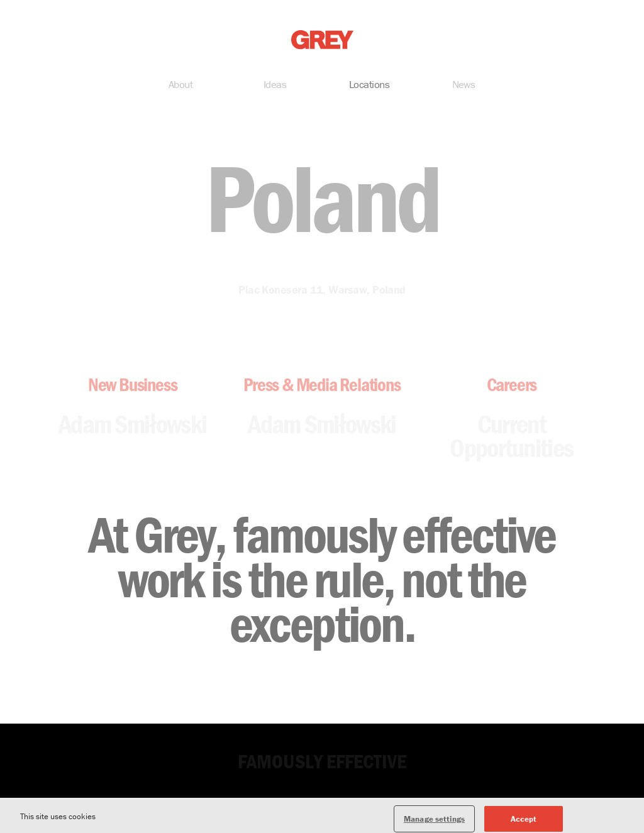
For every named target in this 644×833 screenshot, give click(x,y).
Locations (369, 86)
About (180, 86)
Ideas (275, 86)
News (464, 86)
